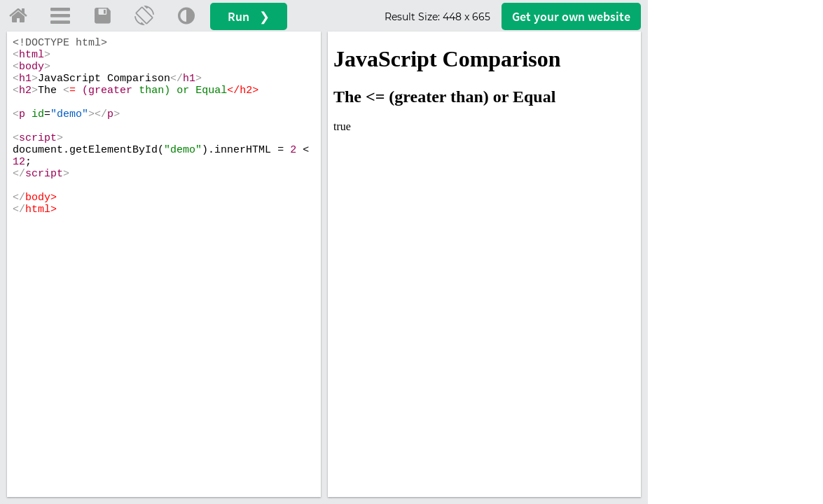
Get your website (571, 16)
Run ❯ (249, 16)
